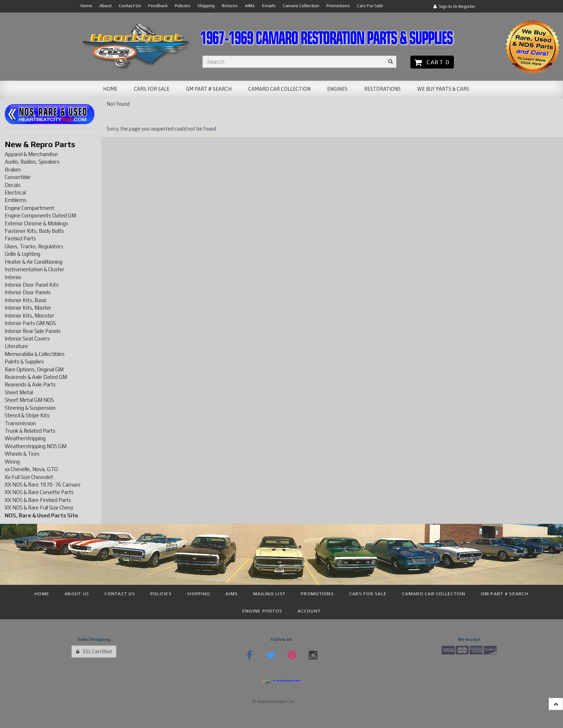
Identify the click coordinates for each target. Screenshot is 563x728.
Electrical (15, 192)
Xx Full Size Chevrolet (29, 477)
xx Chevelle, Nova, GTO (31, 469)
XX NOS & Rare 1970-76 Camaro (43, 485)
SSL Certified (94, 652)
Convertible (18, 177)
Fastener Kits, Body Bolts (34, 231)
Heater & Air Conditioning (34, 262)
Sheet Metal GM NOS (29, 400)
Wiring (12, 462)
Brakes (13, 170)
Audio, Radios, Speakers (32, 162)
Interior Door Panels (28, 292)
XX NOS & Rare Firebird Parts (38, 500)
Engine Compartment (29, 208)
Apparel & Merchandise (31, 154)
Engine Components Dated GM (40, 215)
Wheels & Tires (22, 454)
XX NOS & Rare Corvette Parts (39, 492)
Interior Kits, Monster (29, 316)
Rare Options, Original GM (34, 369)
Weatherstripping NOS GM (36, 446)
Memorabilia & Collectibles (35, 354)
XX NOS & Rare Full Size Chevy (39, 508)
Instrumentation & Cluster (34, 269)
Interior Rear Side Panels (33, 331)
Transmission (20, 423)
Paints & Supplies (24, 361)
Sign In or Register (454, 6)
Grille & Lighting (22, 254)
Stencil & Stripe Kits (27, 415)
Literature (16, 346)
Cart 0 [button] (432, 62)
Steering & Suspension (30, 408)
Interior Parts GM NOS (30, 323)
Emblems (16, 200)
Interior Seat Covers (27, 339)
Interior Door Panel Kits (32, 285)
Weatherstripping (25, 438)
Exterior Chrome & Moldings (36, 223)
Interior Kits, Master (28, 308)
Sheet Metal (19, 392)
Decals (13, 185)
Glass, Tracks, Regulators (34, 246)
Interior (13, 277)
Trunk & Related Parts (30, 431)
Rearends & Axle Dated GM (36, 377)
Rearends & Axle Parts (30, 384)
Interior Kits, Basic (26, 300)
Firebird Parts (20, 238)
